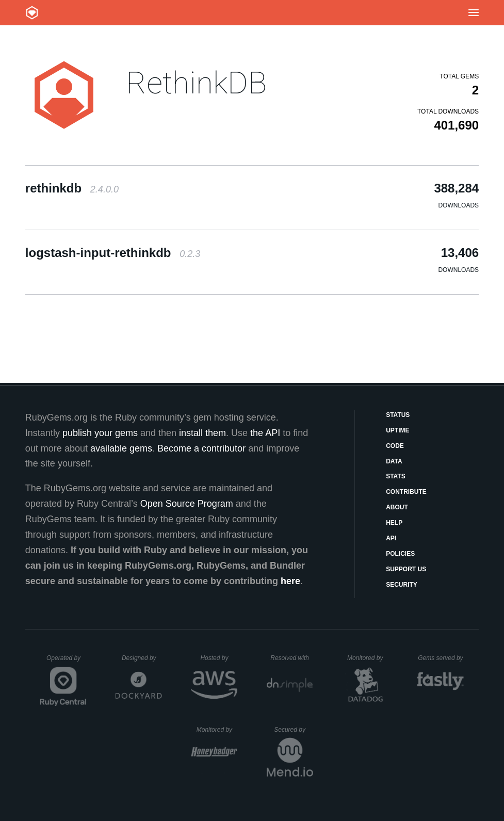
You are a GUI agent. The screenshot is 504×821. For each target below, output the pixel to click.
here (290, 581)
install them (202, 433)
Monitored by (368, 658)
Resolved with (291, 658)
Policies (400, 554)
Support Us (406, 569)
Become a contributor (201, 448)
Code (395, 446)
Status (398, 415)
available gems (121, 448)
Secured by (293, 730)
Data (394, 461)
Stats (396, 476)
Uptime (397, 430)
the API (265, 433)
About (397, 507)
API (391, 538)
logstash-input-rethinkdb (113, 253)
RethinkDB (196, 83)
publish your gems (100, 433)
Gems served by (441, 658)
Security (402, 585)
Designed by (142, 658)
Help (394, 523)
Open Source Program (187, 504)
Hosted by (219, 658)
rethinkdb (72, 188)
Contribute (406, 492)
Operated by (67, 662)
